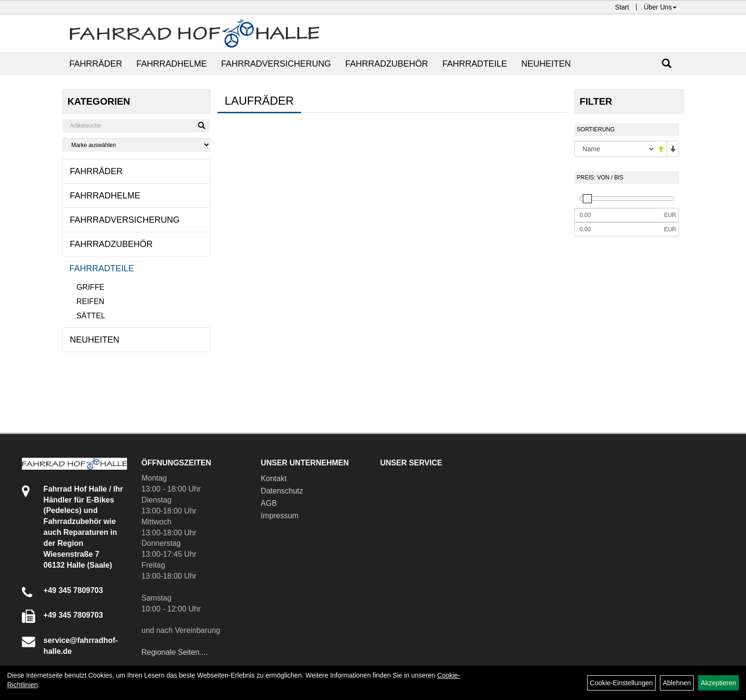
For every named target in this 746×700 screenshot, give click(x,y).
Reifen (91, 301)
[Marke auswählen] (137, 145)
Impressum (280, 516)
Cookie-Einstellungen (621, 683)
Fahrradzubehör (387, 64)
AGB (269, 503)
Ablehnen (677, 683)
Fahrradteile (475, 64)
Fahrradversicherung (276, 64)
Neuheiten (546, 64)
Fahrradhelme (172, 64)
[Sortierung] (615, 149)
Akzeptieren (718, 683)
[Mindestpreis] (618, 215)
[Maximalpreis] (618, 229)
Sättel (91, 316)
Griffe (91, 287)
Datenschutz (282, 491)
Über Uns (660, 7)
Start (622, 7)
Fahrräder (96, 64)
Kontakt (274, 478)
